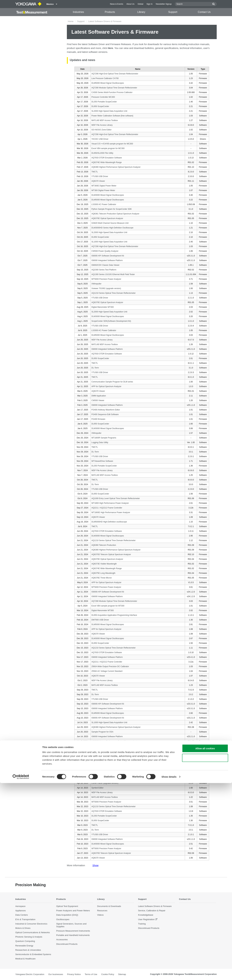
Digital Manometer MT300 (103, 307)
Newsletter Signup (164, 4)
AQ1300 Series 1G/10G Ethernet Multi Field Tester (113, 274)
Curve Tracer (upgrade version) (105, 783)
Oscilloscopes (63, 919)
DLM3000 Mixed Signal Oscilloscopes (108, 195)
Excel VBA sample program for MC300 (108, 148)
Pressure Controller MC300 (103, 97)
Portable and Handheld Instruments (73, 935)
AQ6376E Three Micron (102, 578)
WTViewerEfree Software (102, 461)
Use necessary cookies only (205, 955)
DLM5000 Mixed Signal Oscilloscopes (108, 83)
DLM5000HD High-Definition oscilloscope (109, 522)
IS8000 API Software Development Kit (108, 256)
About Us (130, 4)
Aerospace (20, 906)
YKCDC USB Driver (100, 139)
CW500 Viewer (98, 400)
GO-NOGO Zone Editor (102, 130)
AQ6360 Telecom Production (104, 545)
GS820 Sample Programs (103, 746)
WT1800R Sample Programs (104, 438)
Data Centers (22, 915)
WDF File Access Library (102, 125)
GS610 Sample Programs (103, 750)
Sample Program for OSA (102, 732)
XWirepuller (97, 284)
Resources (102, 911)
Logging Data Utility (100, 442)
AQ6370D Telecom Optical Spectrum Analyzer (111, 554)
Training (142, 924)
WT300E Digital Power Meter (104, 186)
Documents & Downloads (109, 906)
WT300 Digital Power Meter (103, 190)
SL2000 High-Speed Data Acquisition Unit (109, 111)
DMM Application (99, 396)
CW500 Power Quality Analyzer (105, 251)
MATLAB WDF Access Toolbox (105, 120)
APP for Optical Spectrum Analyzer (106, 386)
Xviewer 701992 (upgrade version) (106, 288)
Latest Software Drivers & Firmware (155, 906)
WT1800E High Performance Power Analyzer (111, 512)
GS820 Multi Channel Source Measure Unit (110, 223)
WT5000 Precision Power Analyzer (106, 279)
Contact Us (204, 12)
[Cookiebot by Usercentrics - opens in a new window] (21, 974)
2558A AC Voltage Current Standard (107, 671)
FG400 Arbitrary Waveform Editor (106, 410)
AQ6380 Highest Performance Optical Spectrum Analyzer (116, 167)
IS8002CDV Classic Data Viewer (106, 265)
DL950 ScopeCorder (100, 106)
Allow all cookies (205, 945)
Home (71, 21)
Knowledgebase (146, 915)
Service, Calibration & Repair (152, 911)
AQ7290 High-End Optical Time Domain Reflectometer (115, 74)
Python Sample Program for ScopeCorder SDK (112, 209)
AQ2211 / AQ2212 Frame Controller (107, 508)
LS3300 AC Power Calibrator (104, 204)
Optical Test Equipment (67, 906)
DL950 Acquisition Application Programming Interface (114, 615)
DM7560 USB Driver (100, 620)
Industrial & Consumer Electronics (31, 924)
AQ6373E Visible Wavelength (104, 564)
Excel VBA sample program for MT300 (108, 606)
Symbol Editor (98, 788)
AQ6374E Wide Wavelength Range (107, 162)
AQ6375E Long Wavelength (103, 573)
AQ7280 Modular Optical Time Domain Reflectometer (114, 88)
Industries (78, 12)
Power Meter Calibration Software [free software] (112, 116)
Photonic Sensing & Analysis (29, 937)
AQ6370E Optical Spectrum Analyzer (107, 218)
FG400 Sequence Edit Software (105, 414)
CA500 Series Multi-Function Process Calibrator (112, 92)
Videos (100, 915)
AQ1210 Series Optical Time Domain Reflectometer (114, 293)
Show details (169, 974)
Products (110, 12)
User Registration (146, 919)
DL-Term (95, 368)
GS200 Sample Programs (103, 755)
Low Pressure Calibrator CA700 (105, 78)
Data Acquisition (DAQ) (67, 915)
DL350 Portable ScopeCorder (104, 102)
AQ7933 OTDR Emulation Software (107, 158)
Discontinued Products (149, 928)
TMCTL (95, 172)
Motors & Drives (23, 928)
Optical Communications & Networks (33, 933)
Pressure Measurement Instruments (73, 931)
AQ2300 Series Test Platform (104, 270)
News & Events (116, 4)
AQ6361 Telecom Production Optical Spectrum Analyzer (115, 214)
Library (141, 12)
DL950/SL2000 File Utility (102, 153)
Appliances (21, 911)
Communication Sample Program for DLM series (112, 382)
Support (173, 12)
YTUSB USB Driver (100, 176)
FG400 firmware (98, 419)
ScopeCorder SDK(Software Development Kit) (111, 321)
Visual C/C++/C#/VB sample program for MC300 (112, 144)
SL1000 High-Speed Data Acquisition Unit (109, 242)
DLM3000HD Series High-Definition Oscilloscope (112, 228)
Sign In (150, 4)
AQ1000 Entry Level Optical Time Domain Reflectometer (116, 498)
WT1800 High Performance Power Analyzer (110, 503)
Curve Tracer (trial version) (103, 778)
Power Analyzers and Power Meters (73, 911)
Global (140, 4)
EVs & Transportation (25, 919)
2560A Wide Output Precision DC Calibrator (110, 666)
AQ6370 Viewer (98, 181)
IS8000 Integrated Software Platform (107, 260)
